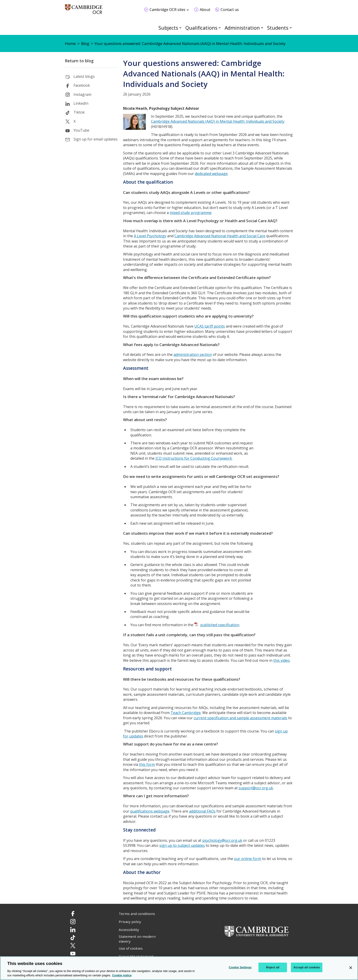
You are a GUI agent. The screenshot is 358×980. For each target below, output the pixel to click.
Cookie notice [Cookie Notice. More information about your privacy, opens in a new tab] (122, 975)
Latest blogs (84, 76)
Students (278, 28)
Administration (242, 28)
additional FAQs (202, 811)
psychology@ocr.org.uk (222, 840)
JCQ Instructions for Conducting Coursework (194, 458)
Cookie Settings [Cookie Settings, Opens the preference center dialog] (240, 967)
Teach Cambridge (186, 713)
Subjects (168, 28)
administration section (193, 354)
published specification (220, 625)
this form (147, 764)
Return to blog (79, 61)
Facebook (82, 85)
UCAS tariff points (210, 326)
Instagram (82, 94)
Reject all (273, 967)
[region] (179, 968)
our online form (248, 859)
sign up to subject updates (182, 845)
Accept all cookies (307, 967)
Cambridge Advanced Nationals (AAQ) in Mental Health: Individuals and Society (218, 121)
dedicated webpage (211, 174)
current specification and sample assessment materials (240, 718)
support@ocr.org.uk (256, 788)
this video (282, 660)
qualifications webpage (150, 811)
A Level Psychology (150, 236)
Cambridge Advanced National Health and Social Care (220, 236)
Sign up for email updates (96, 139)
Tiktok (79, 112)
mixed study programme (191, 213)
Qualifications (201, 28)
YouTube (81, 130)
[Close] (351, 968)
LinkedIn (81, 103)
